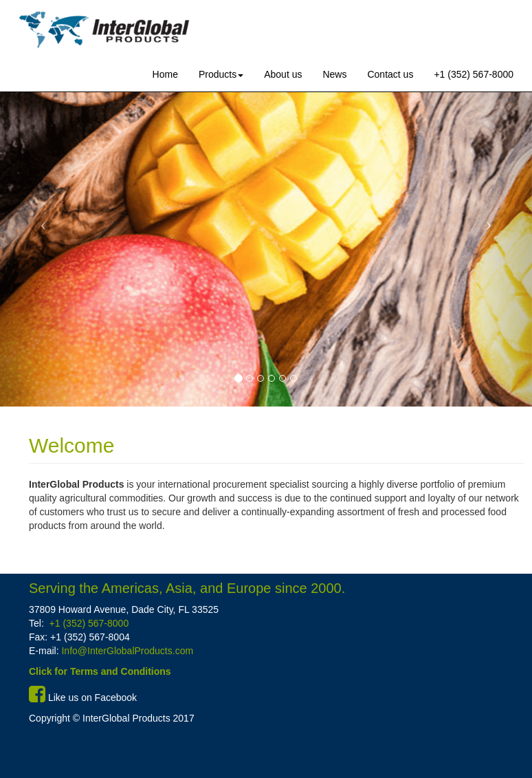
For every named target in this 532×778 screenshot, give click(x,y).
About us (283, 74)
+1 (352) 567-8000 (474, 74)
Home (165, 74)
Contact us (390, 74)
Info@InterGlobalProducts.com (126, 651)
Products (221, 74)
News (334, 74)
